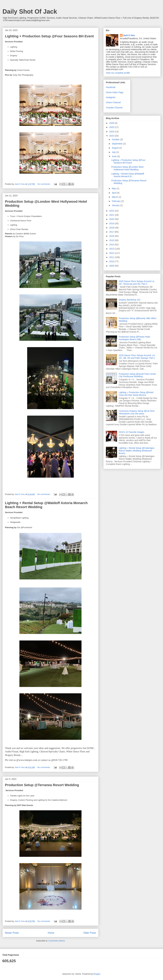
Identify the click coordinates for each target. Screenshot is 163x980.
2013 (112, 249)
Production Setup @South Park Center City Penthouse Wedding (137, 375)
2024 (112, 132)
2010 (112, 261)
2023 (112, 136)
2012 (112, 253)
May (114, 188)
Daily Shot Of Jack (30, 11)
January (116, 205)
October (116, 139)
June (114, 156)
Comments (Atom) (57, 941)
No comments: (44, 184)
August (115, 148)
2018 (112, 228)
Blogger (97, 974)
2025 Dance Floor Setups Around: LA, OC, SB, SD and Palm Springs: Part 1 (137, 357)
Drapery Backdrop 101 (130, 300)
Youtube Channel (114, 108)
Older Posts (90, 933)
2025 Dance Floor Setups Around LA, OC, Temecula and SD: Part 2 (137, 283)
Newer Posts (12, 933)
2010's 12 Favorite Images (132, 432)
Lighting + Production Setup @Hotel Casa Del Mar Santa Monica (136, 394)
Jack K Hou (129, 35)
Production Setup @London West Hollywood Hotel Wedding (127, 168)
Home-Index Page (115, 92)
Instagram (111, 97)
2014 (112, 245)
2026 (112, 123)
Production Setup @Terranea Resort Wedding (42, 785)
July (114, 152)
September (117, 144)
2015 (112, 240)
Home (51, 933)
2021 (112, 215)
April (114, 193)
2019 (112, 223)
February (116, 201)
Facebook (111, 87)
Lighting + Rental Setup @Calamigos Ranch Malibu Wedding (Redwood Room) (137, 451)
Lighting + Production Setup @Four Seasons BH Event (49, 36)
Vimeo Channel (113, 102)
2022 (112, 211)
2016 (112, 236)
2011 (112, 257)
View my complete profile (118, 73)
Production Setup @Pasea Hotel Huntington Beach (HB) (134, 338)
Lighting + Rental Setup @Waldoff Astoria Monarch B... (128, 175)
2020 (112, 219)
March (115, 197)
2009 (112, 266)
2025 (112, 127)
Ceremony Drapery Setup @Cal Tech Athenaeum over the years (137, 412)
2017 (112, 232)
